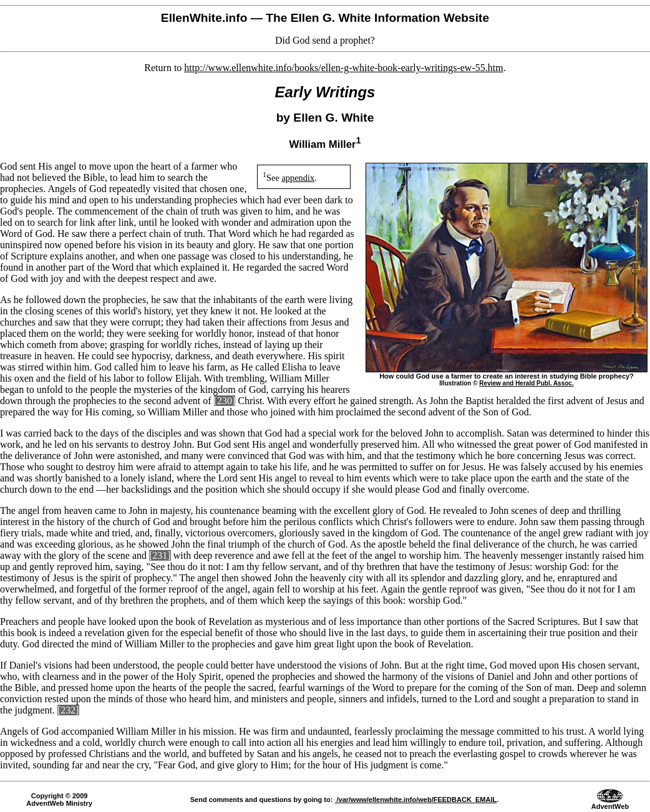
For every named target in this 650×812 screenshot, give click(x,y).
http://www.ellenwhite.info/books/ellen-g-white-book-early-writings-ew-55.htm (343, 68)
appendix (298, 178)
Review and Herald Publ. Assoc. (526, 383)
